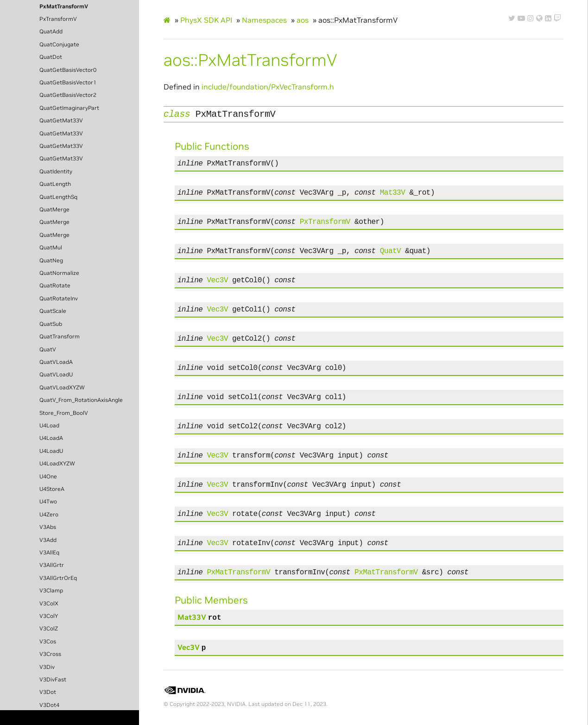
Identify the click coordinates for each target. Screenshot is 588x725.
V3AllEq (49, 553)
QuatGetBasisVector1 (68, 83)
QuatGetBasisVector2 (68, 95)
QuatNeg (51, 261)
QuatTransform (60, 337)
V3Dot (48, 692)
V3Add (48, 540)
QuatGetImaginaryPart (69, 108)
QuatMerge (54, 210)
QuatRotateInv (59, 299)
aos (303, 20)
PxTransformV (58, 19)
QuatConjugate (59, 45)
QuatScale (53, 311)
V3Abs (48, 527)
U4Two (48, 502)
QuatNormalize (59, 273)
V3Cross (50, 654)
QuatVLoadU (56, 375)
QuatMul (51, 248)
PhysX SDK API (206, 20)
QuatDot (51, 57)
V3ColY (49, 616)
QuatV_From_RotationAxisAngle (81, 400)
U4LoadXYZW (57, 464)
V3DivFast (53, 680)
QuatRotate (55, 286)
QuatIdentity (56, 172)
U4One (48, 477)
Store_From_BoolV (64, 413)
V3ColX (49, 604)
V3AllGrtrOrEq (58, 578)
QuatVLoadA (56, 362)
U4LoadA (51, 438)
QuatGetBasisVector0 (68, 70)
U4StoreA (52, 489)
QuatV (48, 350)
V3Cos (48, 642)
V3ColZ (49, 629)
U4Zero (49, 515)
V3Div (47, 667)
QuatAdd (51, 32)
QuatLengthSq (58, 197)
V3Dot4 (49, 705)
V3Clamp (51, 591)
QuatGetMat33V (61, 121)
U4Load (49, 426)
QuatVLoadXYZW (62, 388)
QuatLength (55, 184)
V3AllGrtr (52, 565)
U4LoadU (51, 451)
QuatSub (51, 324)
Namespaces (264, 20)
